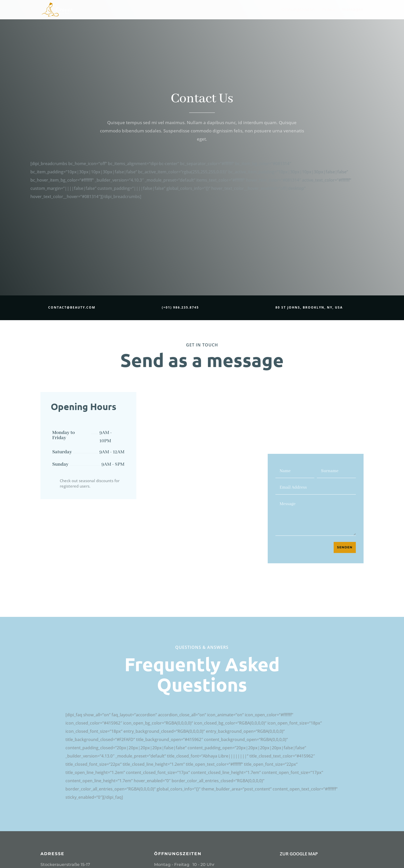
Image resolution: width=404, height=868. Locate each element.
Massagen (353, 10)
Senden (345, 547)
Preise (329, 10)
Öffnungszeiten (298, 10)
